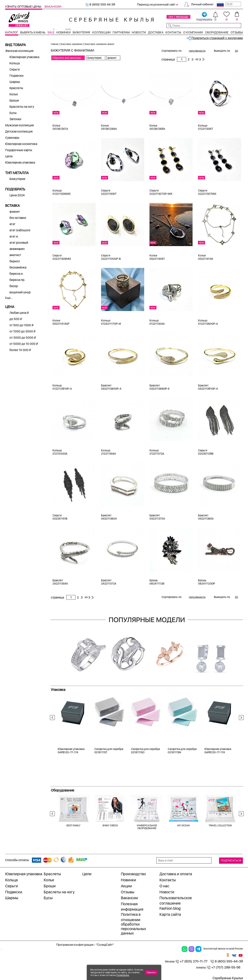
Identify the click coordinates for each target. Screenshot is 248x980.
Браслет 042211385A (206, 517)
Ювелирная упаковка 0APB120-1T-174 (71, 751)
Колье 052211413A (206, 257)
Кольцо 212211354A (108, 452)
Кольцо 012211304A (157, 322)
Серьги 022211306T (109, 192)
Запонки (15, 119)
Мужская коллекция (19, 125)
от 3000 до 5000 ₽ (23, 337)
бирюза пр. (17, 280)
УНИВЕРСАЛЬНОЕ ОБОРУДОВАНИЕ (147, 827)
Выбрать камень (33, 32)
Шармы (15, 82)
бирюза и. (16, 274)
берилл (15, 261)
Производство (133, 874)
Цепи (9, 156)
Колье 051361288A (109, 127)
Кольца (15, 63)
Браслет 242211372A (109, 582)
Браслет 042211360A (109, 517)
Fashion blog (170, 908)
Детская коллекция (19, 131)
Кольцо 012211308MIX (62, 192)
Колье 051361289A (157, 127)
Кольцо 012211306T (206, 127)
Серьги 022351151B (60, 517)
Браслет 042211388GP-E (160, 387)
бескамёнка (18, 267)
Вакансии (53, 6)
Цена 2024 (17, 195)
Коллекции (101, 32)
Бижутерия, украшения (71, 44)
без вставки (18, 218)
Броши (14, 100)
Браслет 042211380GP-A (111, 387)
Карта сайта (170, 914)
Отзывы (237, 32)
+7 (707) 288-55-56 (224, 967)
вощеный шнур (20, 292)
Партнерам (121, 32)
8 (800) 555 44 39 (100, 4)
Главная (55, 44)
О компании (193, 32)
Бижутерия (81, 32)
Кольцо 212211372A (157, 452)
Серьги (15, 69)
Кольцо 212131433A (60, 452)
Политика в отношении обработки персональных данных (133, 924)
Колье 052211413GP (61, 322)
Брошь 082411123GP (206, 582)
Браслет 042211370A (157, 517)
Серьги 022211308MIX (62, 257)
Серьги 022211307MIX (207, 192)
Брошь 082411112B (157, 582)
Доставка (156, 32)
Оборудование (217, 32)
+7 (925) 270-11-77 (192, 961)
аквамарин (17, 249)
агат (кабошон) (20, 230)
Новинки (63, 32)
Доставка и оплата (176, 874)
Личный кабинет (202, 4)
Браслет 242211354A (60, 582)
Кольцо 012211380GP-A (208, 322)
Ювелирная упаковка (24, 57)
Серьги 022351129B (206, 452)
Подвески (16, 76)
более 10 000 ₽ (20, 350)
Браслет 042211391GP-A (208, 387)
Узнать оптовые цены (24, 6)
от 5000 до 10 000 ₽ (24, 344)
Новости (139, 32)
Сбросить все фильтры (67, 58)
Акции (126, 886)
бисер (14, 286)
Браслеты (16, 88)
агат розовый (19, 243)
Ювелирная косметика (21, 144)
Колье (14, 94)
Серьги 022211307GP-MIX (161, 192)
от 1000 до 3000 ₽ (22, 331)
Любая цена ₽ (19, 313)
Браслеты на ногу (22, 107)
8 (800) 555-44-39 (227, 961)
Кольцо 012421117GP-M (111, 322)
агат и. (14, 236)
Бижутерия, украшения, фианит (100, 44)
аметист (15, 255)
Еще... (9, 298)
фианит (15, 212)
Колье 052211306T (157, 257)
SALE (51, 32)
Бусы (13, 113)
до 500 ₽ (16, 319)
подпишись (204, 17)
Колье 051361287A (60, 127)
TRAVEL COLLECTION (220, 825)
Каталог (12, 32)
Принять (151, 972)
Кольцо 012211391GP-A (62, 387)
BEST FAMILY (73, 825)
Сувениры (12, 138)
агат (12, 224)
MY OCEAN (184, 825)
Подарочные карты (19, 150)
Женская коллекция (19, 51)
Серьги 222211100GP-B (111, 257)
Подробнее (123, 975)
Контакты (173, 32)
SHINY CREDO (110, 825)
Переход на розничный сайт (156, 4)
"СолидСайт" (105, 945)
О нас (164, 886)
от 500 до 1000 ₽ (22, 325)
